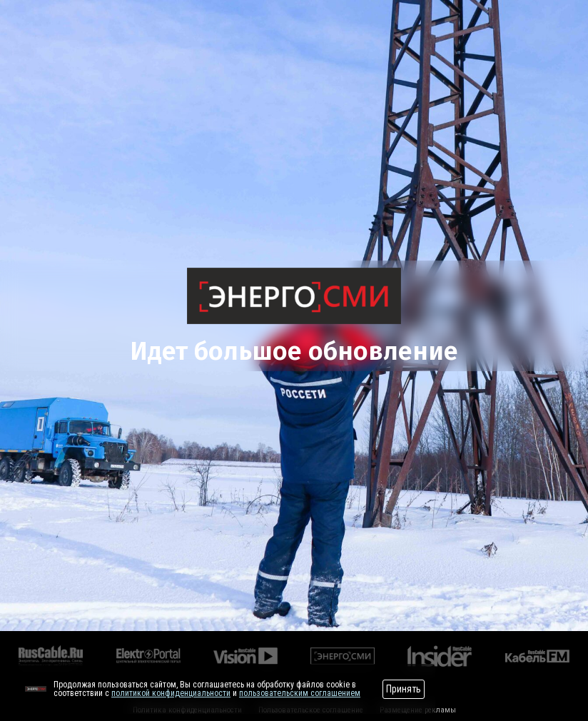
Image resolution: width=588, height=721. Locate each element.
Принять (404, 689)
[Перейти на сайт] (36, 689)
